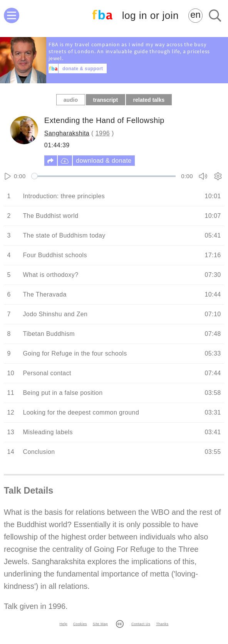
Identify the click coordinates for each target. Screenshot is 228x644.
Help (64, 624)
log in (150, 16)
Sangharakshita (67, 133)
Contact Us (141, 624)
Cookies (80, 624)
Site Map (100, 624)
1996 (103, 133)
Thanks (162, 624)
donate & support (83, 69)
